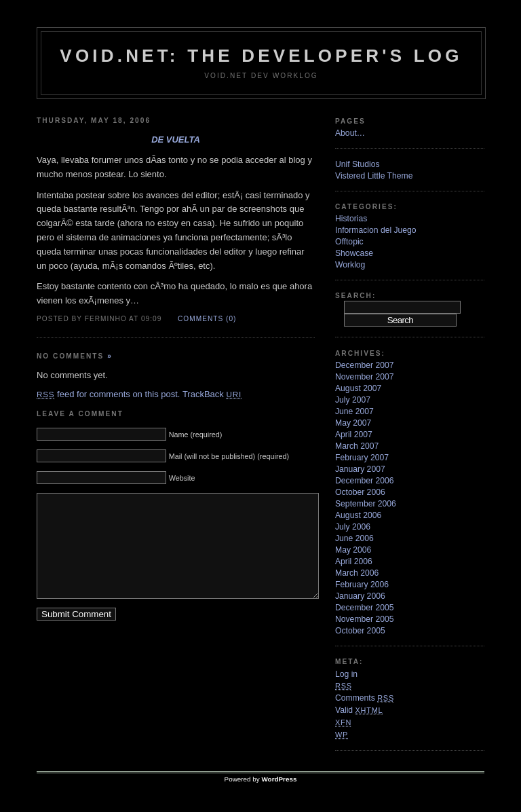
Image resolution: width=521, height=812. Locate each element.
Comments (365, 698)
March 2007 (357, 446)
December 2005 (365, 608)
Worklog (350, 265)
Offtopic (349, 242)
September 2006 (366, 504)
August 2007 (358, 388)
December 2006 (365, 481)
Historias (351, 219)
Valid (359, 710)
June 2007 (354, 411)
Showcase (354, 253)
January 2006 (360, 596)
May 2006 (353, 550)
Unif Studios (358, 164)
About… (350, 133)
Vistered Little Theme (374, 176)
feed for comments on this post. (108, 394)
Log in (346, 674)
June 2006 (354, 538)
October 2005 (360, 631)
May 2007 (353, 423)
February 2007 (362, 458)
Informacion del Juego (376, 230)
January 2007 (360, 469)
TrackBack (212, 394)
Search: (355, 296)
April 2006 (354, 561)
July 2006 (353, 527)
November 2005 (365, 619)
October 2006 (360, 492)
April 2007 (354, 435)
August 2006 (358, 515)
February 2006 (362, 585)
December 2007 (365, 365)
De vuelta (176, 140)
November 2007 (365, 377)
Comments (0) (207, 319)
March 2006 (357, 573)
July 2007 (353, 400)
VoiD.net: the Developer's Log (261, 56)
